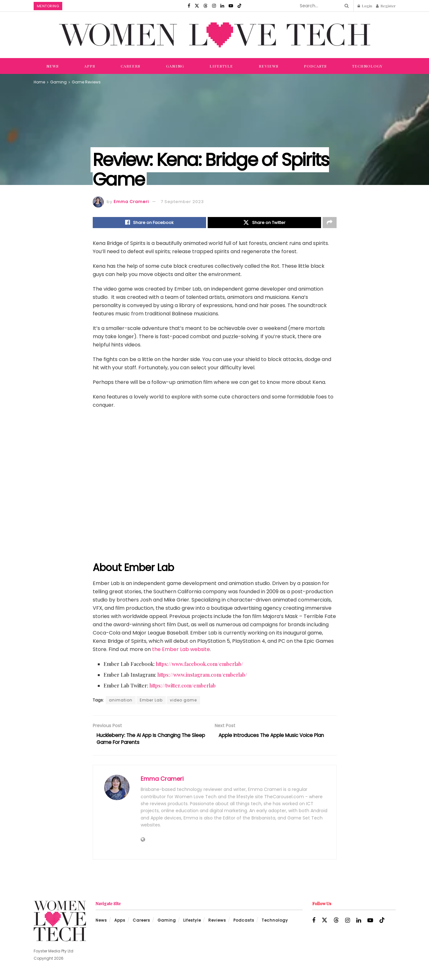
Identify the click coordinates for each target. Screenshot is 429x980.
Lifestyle (221, 66)
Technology (367, 66)
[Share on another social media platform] (330, 223)
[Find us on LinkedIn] (222, 6)
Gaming (175, 66)
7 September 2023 (182, 202)
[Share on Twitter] (264, 223)
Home (39, 82)
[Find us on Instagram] (214, 6)
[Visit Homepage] (215, 35)
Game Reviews (86, 82)
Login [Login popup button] (365, 6)
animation (121, 701)
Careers (131, 66)
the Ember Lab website (181, 650)
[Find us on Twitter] (197, 6)
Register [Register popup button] (386, 6)
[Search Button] (345, 6)
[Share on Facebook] (149, 223)
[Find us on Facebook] (189, 6)
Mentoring (48, 6)
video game (183, 701)
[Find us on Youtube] (231, 6)
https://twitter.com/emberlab (183, 686)
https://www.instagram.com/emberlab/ (202, 675)
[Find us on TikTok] (239, 6)
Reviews (269, 66)
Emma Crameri (131, 202)
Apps (90, 66)
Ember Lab (151, 701)
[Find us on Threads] (205, 6)
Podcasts (315, 66)
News (53, 66)
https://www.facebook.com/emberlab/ (200, 664)
